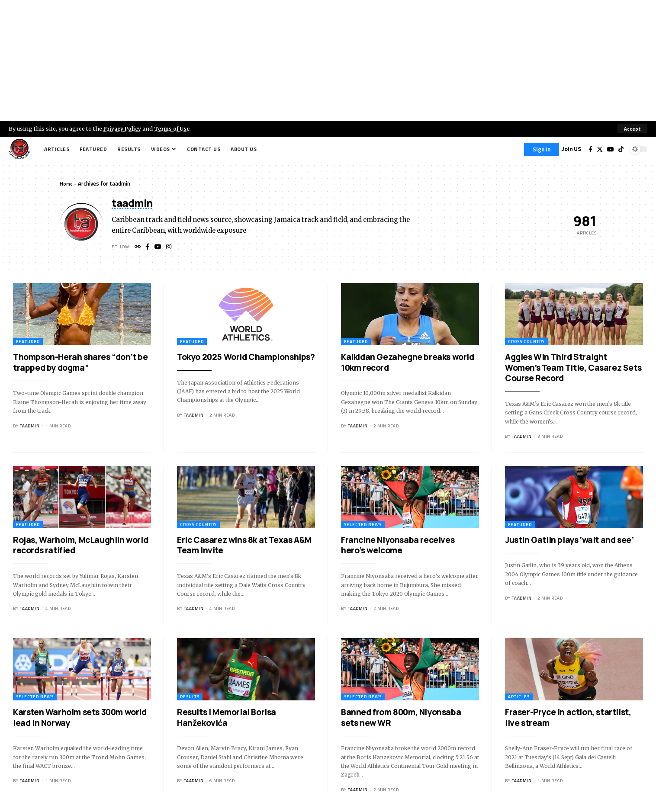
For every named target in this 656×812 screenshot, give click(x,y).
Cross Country (526, 343)
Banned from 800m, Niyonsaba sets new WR (401, 719)
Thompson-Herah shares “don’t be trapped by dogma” (80, 364)
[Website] (138, 248)
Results (190, 698)
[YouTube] (611, 149)
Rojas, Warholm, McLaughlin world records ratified (80, 547)
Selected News (363, 526)
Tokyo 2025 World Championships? (246, 358)
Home (67, 183)
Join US (571, 149)
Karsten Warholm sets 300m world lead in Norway (80, 719)
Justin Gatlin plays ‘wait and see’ (569, 541)
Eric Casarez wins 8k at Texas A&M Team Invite (244, 547)
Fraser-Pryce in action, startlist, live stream (568, 719)
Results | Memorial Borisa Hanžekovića (227, 719)
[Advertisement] (328, 61)
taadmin (30, 427)
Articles (519, 698)
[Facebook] (590, 149)
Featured (28, 343)
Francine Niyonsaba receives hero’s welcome (398, 547)
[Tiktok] (621, 149)
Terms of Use (176, 128)
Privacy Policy (124, 128)
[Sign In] (542, 149)
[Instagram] (172, 248)
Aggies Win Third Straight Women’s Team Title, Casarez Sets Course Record (573, 369)
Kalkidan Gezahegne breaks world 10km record (408, 364)
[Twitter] (600, 149)
